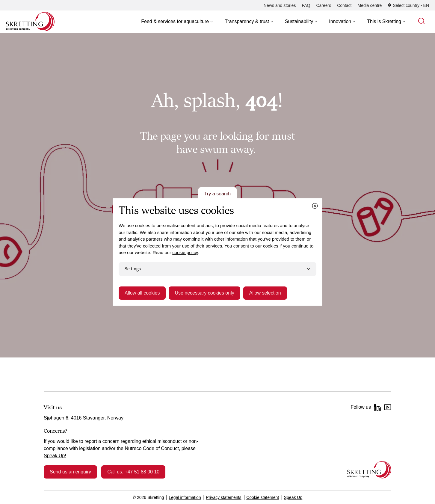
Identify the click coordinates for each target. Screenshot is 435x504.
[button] (177, 22)
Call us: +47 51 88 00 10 (133, 472)
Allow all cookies (142, 293)
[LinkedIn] (377, 407)
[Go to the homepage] (369, 470)
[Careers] (324, 5)
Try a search (217, 194)
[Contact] (344, 5)
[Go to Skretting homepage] (30, 22)
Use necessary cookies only (204, 293)
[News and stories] (280, 5)
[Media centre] (370, 5)
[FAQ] (306, 5)
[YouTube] (388, 407)
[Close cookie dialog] (315, 206)
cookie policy (185, 252)
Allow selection (265, 293)
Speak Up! (55, 456)
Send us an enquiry (70, 472)
